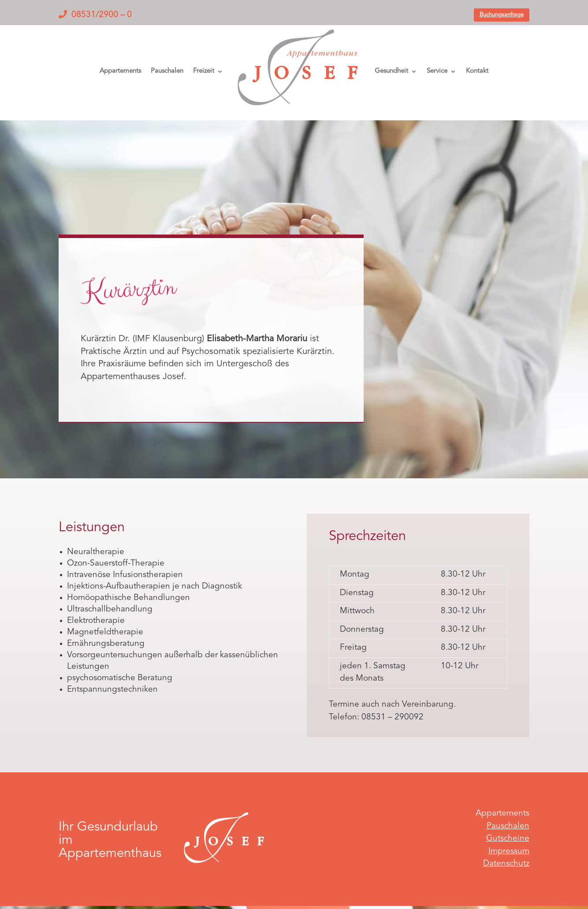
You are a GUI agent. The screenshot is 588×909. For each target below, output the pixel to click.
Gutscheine (508, 839)
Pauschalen (167, 71)
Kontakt (477, 71)
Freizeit (204, 71)
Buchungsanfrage (502, 15)
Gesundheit (391, 71)
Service (437, 71)
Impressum (509, 851)
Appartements (120, 71)
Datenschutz (506, 864)
